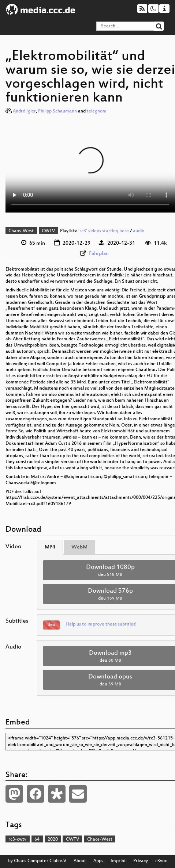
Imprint (118, 861)
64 (37, 840)
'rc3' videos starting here (104, 231)
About (80, 861)
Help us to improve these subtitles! (101, 624)
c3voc (161, 861)
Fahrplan (99, 254)
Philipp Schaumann (57, 111)
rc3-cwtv (17, 840)
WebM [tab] (79, 547)
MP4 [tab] (50, 547)
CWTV (48, 231)
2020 (53, 840)
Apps (98, 861)
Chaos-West (21, 231)
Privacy (141, 861)
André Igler (24, 111)
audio (139, 231)
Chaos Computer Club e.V (40, 861)
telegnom (97, 111)
